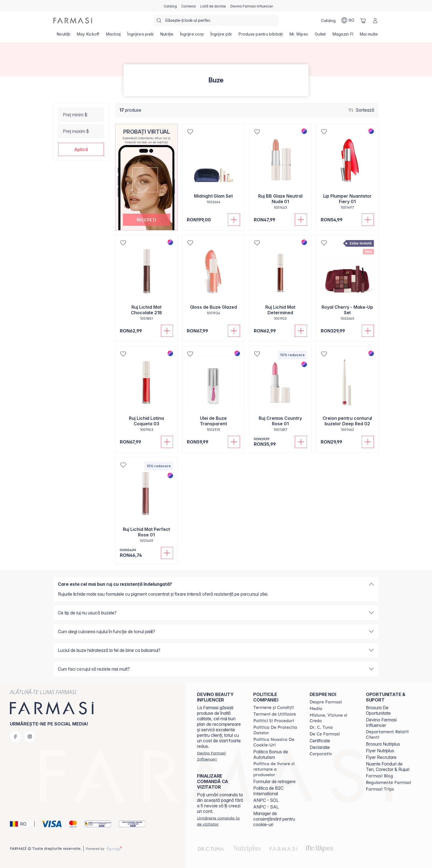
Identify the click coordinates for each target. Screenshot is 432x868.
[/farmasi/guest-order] (220, 821)
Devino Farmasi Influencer (381, 722)
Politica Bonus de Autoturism (271, 754)
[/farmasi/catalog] (170, 6)
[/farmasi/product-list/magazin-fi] (343, 36)
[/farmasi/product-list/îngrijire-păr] (221, 36)
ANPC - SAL (266, 807)
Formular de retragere (274, 781)
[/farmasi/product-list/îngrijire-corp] (192, 36)
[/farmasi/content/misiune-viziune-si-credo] (333, 718)
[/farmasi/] (73, 21)
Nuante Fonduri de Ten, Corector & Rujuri (388, 767)
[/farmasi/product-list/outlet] (320, 36)
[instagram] (30, 737)
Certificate (320, 741)
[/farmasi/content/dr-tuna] (321, 727)
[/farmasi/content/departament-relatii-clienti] (389, 735)
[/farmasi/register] (189, 6)
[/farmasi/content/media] (316, 709)
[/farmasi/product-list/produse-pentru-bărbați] (261, 36)
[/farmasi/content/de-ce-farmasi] (325, 734)
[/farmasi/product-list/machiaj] (114, 36)
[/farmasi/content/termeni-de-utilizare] (275, 714)
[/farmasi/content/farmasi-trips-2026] (380, 789)
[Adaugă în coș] (234, 220)
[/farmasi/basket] (363, 20)
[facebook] (15, 737)
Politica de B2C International (268, 791)
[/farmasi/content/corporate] (321, 754)
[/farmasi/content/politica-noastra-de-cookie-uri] (276, 742)
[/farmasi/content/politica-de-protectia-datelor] (276, 730)
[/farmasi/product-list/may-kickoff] (88, 36)
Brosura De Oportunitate (378, 710)
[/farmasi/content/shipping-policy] (276, 769)
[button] (81, 149)
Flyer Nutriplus (380, 751)
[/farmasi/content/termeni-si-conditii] (273, 708)
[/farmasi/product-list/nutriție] (167, 36)
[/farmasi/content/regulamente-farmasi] (388, 783)
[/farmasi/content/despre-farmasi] (326, 702)
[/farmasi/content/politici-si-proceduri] (273, 721)
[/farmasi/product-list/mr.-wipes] (299, 36)
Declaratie (320, 747)
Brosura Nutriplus (383, 744)
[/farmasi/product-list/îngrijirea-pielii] (140, 36)
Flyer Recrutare (381, 757)
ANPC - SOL (266, 800)
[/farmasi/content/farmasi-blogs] (380, 776)
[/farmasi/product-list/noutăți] (64, 36)
